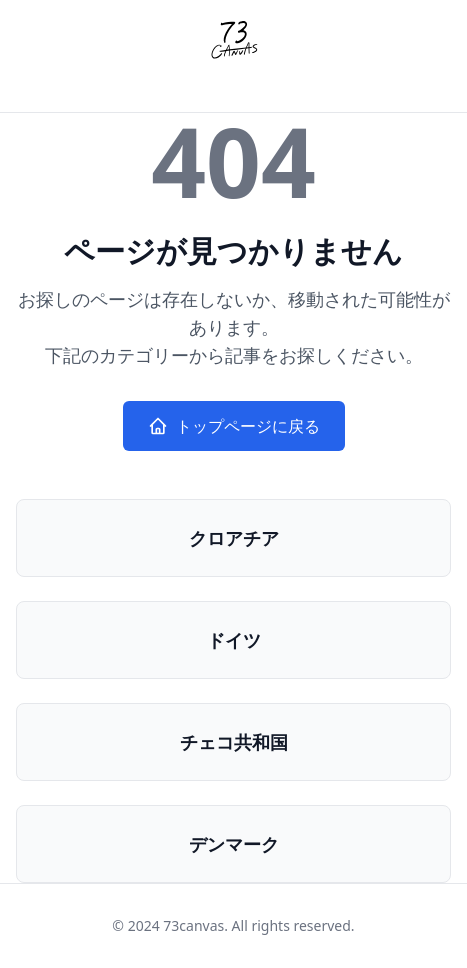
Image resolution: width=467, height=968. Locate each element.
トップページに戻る (234, 426)
